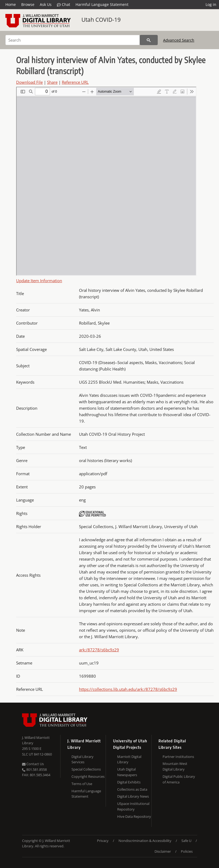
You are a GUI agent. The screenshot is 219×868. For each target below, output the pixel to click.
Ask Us (46, 4)
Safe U (186, 841)
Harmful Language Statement (102, 4)
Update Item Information (39, 281)
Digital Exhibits (129, 782)
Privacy (103, 841)
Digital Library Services (82, 759)
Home (11, 4)
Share (52, 82)
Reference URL (75, 82)
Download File (29, 82)
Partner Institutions (178, 757)
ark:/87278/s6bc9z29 (99, 650)
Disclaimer (163, 851)
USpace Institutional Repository (133, 806)
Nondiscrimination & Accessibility (145, 841)
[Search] (73, 40)
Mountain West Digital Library (175, 766)
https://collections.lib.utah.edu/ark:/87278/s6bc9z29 (128, 689)
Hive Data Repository (134, 816)
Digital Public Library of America (179, 779)
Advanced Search (179, 40)
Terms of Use (82, 784)
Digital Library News (133, 796)
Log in (211, 4)
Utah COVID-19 (101, 20)
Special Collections (86, 769)
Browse (28, 4)
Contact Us (33, 764)
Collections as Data (132, 789)
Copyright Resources (88, 776)
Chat (64, 5)
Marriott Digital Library (129, 759)
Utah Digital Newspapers (127, 772)
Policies (187, 851)
